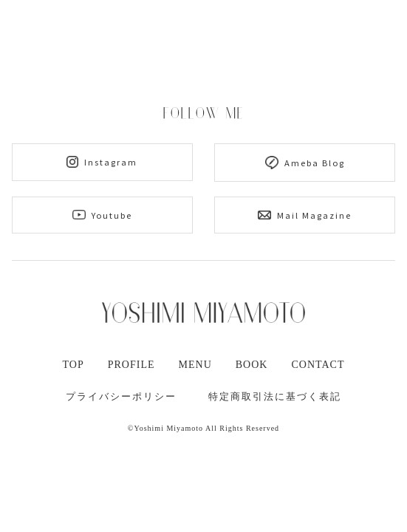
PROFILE (131, 365)
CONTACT (318, 365)
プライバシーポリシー (121, 396)
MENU (195, 365)
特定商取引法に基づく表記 (275, 396)
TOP (73, 365)
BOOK (252, 365)
